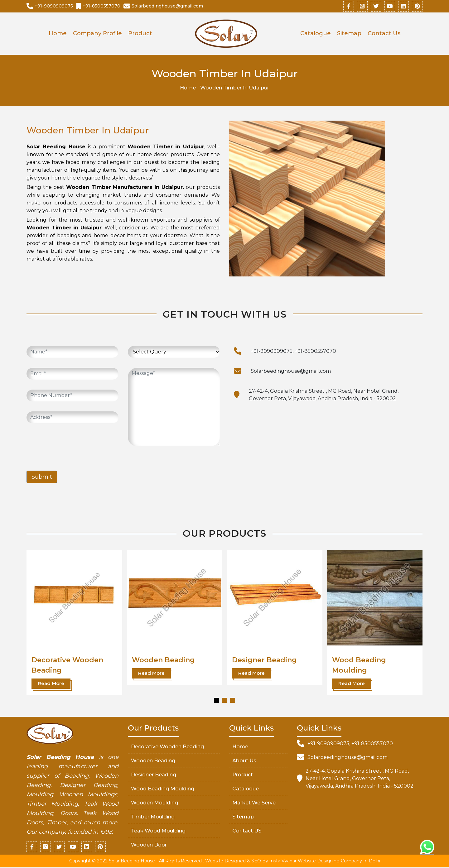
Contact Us (384, 34)
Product (140, 34)
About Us (244, 761)
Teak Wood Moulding (158, 831)
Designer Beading (264, 660)
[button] (216, 701)
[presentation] (74, 446)
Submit (42, 477)
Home (58, 34)
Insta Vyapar (283, 861)
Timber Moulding (153, 817)
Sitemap (349, 34)
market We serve (254, 803)
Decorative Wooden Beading (167, 747)
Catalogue (316, 34)
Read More (51, 684)
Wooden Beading (163, 660)
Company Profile (97, 34)
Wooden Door (149, 845)
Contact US (247, 831)
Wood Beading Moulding (163, 789)
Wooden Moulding (154, 803)
